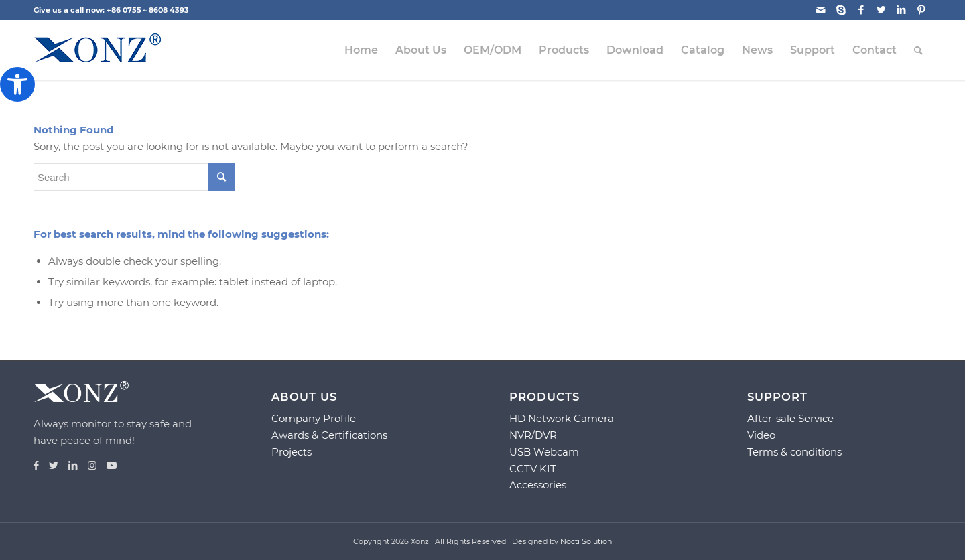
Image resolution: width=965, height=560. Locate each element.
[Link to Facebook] (861, 10)
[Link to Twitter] (881, 10)
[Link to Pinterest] (921, 10)
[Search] (918, 50)
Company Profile (314, 418)
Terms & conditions (794, 452)
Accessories (538, 485)
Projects (292, 452)
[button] (17, 84)
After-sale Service (790, 418)
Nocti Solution (586, 541)
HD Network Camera (562, 418)
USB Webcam (544, 452)
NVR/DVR (533, 435)
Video (761, 435)
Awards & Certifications (329, 435)
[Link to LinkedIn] (901, 10)
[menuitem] (361, 50)
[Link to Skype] (841, 10)
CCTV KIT (533, 469)
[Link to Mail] (821, 10)
